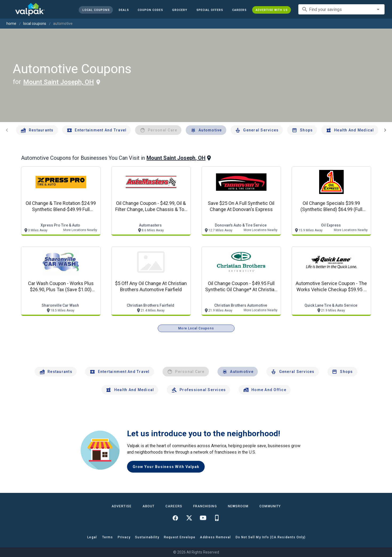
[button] (210, 10)
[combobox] (341, 9)
